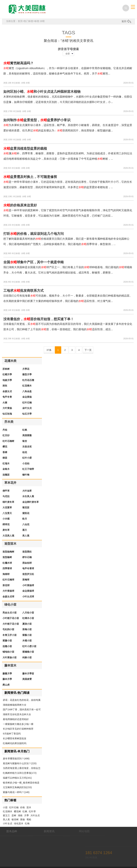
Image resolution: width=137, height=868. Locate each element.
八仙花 (26, 524)
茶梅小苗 (27, 629)
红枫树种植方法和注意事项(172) (20, 773)
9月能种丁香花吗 (12, 734)
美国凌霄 (27, 679)
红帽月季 (7, 374)
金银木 (6, 469)
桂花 (25, 452)
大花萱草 (7, 507)
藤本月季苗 (28, 674)
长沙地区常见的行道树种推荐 (18, 729)
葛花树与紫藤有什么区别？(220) (20, 763)
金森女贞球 (8, 597)
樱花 (5, 447)
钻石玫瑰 (7, 414)
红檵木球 (7, 563)
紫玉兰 (6, 815)
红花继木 (27, 386)
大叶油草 (27, 491)
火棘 (5, 403)
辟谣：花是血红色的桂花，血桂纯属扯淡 (22, 700)
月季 (26, 815)
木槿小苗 (27, 641)
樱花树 (17, 811)
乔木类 (9, 422)
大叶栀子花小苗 (11, 624)
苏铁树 (6, 369)
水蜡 (23, 83)
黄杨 (22, 819)
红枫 (25, 430)
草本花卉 (10, 483)
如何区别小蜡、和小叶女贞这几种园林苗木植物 (42, 92)
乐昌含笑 (27, 447)
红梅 (27, 823)
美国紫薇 (27, 435)
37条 (49, 350)
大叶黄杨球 (8, 591)
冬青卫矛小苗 (10, 635)
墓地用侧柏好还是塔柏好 (16, 719)
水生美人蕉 (28, 496)
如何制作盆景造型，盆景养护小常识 (37, 120)
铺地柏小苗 (8, 652)
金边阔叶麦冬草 (31, 502)
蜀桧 (29, 819)
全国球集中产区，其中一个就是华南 (34, 262)
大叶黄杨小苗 (10, 657)
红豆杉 (6, 435)
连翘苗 (6, 475)
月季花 (26, 369)
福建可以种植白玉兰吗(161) (17, 778)
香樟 (5, 452)
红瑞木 (6, 463)
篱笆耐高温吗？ (18, 63)
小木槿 (6, 519)
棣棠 (5, 458)
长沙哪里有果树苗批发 (15, 738)
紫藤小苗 (7, 641)
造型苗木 (10, 544)
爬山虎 (6, 685)
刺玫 (5, 386)
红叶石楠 (27, 403)
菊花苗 (26, 507)
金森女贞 (7, 391)
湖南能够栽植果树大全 (15, 705)
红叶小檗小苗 (29, 646)
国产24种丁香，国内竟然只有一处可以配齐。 (22, 710)
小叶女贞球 (28, 597)
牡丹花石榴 (28, 380)
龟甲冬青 (7, 397)
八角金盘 (27, 391)
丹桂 (5, 430)
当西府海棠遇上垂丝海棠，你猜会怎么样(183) (22, 768)
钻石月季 (27, 414)
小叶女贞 (8, 823)
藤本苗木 (10, 665)
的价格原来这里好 (20, 205)
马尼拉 (6, 496)
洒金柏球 (27, 563)
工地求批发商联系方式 (23, 291)
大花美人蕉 (8, 536)
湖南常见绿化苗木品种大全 (17, 714)
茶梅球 (26, 580)
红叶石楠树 (8, 441)
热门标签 (29, 21)
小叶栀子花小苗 (11, 618)
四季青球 (7, 568)
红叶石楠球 (8, 580)
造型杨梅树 (8, 552)
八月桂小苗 (28, 613)
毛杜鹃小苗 (8, 629)
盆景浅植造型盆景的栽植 (25, 148)
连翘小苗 (7, 646)
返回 (126, 21)
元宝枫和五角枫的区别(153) (17, 787)
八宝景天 (7, 513)
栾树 (14, 815)
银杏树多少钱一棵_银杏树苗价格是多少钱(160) (21, 783)
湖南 (20, 815)
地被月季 (7, 380)
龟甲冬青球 (28, 568)
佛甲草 (6, 491)
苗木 (29, 807)
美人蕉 (26, 536)
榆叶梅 (26, 475)
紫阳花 (26, 513)
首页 (20, 21)
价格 (22, 807)
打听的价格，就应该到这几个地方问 (34, 234)
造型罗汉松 (28, 574)
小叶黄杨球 (28, 585)
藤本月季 (7, 679)
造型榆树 (7, 557)
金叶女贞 (27, 408)
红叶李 (32, 811)
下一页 (88, 350)
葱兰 (25, 530)
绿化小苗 (10, 605)
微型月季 (27, 374)
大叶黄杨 (7, 408)
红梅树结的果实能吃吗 (15, 743)
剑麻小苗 (27, 657)
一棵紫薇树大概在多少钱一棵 (18, 724)
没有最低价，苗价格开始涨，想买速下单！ (39, 319)
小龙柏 (26, 463)
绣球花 (6, 524)
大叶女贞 (35, 815)
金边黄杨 (27, 397)
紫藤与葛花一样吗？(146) (16, 792)
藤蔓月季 (7, 674)
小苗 (5, 807)
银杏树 (15, 819)
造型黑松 (27, 552)
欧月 (25, 519)
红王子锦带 (28, 469)
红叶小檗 (27, 458)
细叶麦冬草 (8, 502)
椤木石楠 (27, 557)
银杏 (25, 441)
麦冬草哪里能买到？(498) (16, 759)
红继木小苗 (28, 618)
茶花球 (6, 585)
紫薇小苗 (27, 635)
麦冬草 (6, 530)
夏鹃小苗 (27, 624)
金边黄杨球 (28, 591)
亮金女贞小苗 (10, 613)
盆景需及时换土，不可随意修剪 (30, 177)
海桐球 (6, 574)
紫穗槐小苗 (28, 652)
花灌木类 (10, 361)
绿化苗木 (19, 823)
